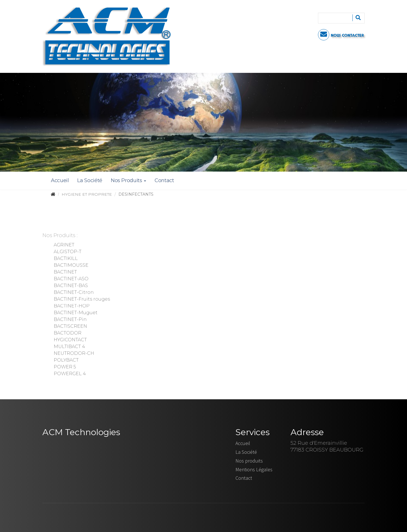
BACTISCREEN (70, 327)
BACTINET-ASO (71, 279)
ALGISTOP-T (68, 252)
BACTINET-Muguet (76, 313)
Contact (164, 180)
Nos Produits (128, 180)
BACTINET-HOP (72, 307)
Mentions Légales (254, 469)
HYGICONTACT (70, 340)
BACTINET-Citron (74, 293)
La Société (90, 180)
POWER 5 (65, 368)
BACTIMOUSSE (71, 266)
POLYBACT (66, 361)
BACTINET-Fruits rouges (82, 300)
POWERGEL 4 (70, 374)
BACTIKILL (66, 259)
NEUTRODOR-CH (74, 354)
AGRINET (64, 246)
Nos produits (249, 461)
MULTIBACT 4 (69, 347)
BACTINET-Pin (70, 320)
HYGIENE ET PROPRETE (87, 194)
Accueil (60, 180)
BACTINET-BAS (71, 286)
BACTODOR (68, 334)
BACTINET (65, 273)
